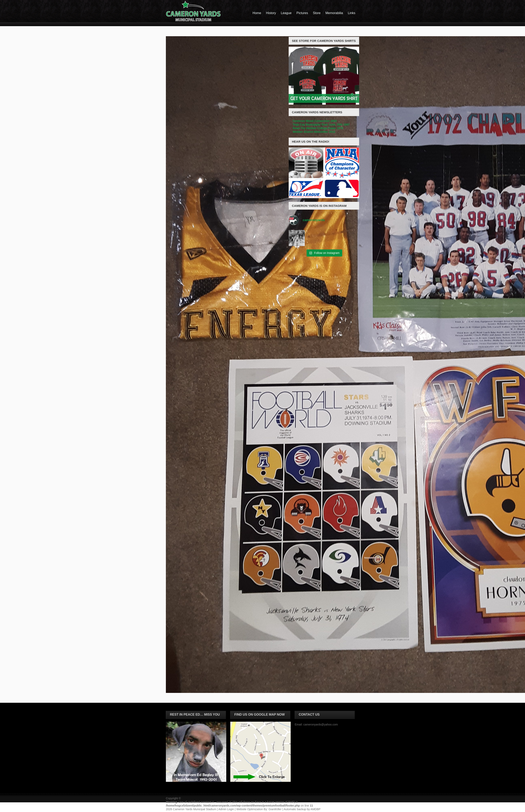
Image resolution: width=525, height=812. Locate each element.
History (271, 13)
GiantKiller (275, 809)
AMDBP (315, 809)
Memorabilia (334, 13)
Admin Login (226, 809)
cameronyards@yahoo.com (321, 724)
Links (352, 13)
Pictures (302, 13)
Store (317, 13)
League (286, 13)
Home (257, 13)
